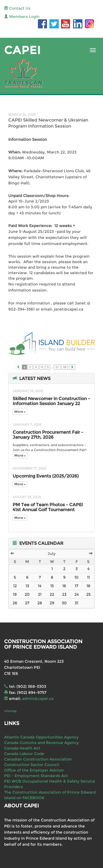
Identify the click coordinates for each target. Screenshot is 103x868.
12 (15, 586)
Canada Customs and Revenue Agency (41, 743)
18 (65, 367)
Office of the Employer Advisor (34, 770)
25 (88, 594)
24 (77, 594)
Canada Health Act (22, 748)
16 (64, 586)
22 (52, 594)
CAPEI (23, 50)
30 (64, 603)
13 (27, 586)
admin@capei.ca (38, 699)
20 (27, 594)
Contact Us (17, 8)
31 (76, 603)
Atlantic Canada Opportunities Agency (41, 737)
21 (40, 594)
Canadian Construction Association (38, 759)
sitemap (10, 711)
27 (27, 603)
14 (40, 586)
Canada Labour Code (24, 754)
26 (15, 603)
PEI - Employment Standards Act (36, 776)
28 (40, 603)
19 (15, 594)
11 (88, 577)
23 (64, 594)
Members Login (22, 17)
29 (52, 603)
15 (52, 586)
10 (76, 577)
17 (57, 367)
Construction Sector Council (32, 765)
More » (20, 412)
